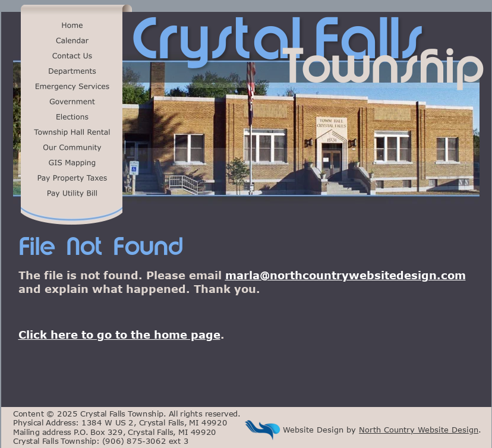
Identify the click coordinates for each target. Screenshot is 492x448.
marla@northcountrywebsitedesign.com (346, 275)
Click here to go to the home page (119, 335)
